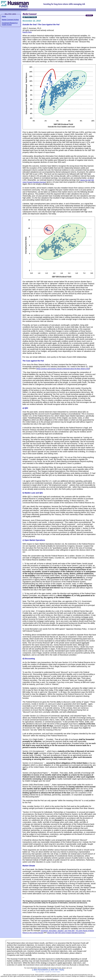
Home (4, 16)
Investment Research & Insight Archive (10, 24)
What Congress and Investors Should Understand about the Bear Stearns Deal (63, 369)
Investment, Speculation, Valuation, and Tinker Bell (58, 931)
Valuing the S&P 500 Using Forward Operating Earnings (66, 933)
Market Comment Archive (10, 20)
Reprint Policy (27, 32)
